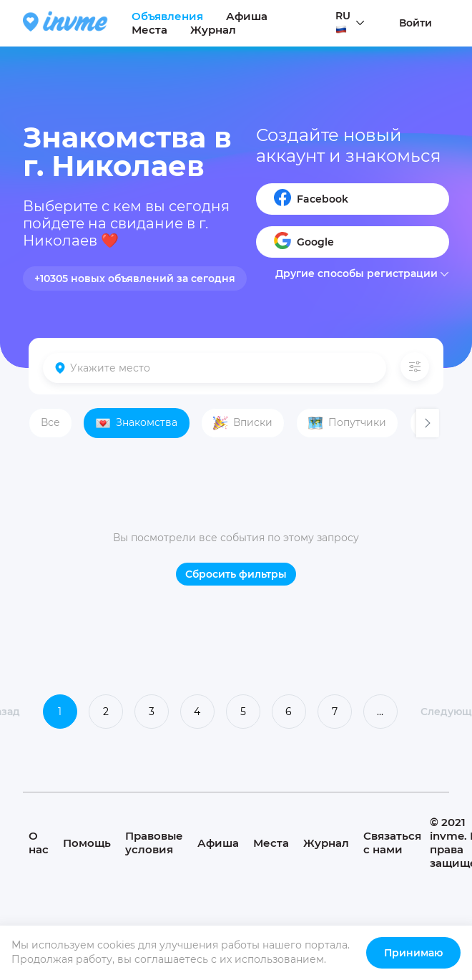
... (380, 712)
